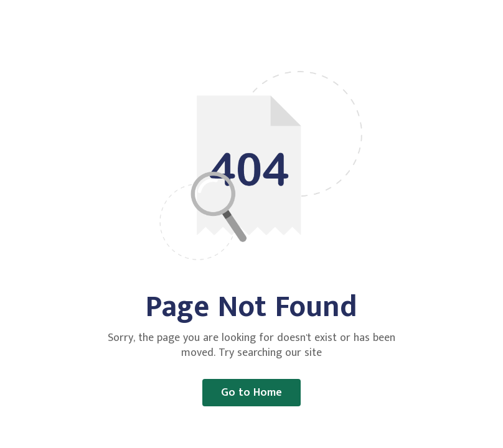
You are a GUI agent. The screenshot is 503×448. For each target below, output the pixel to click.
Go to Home (251, 393)
